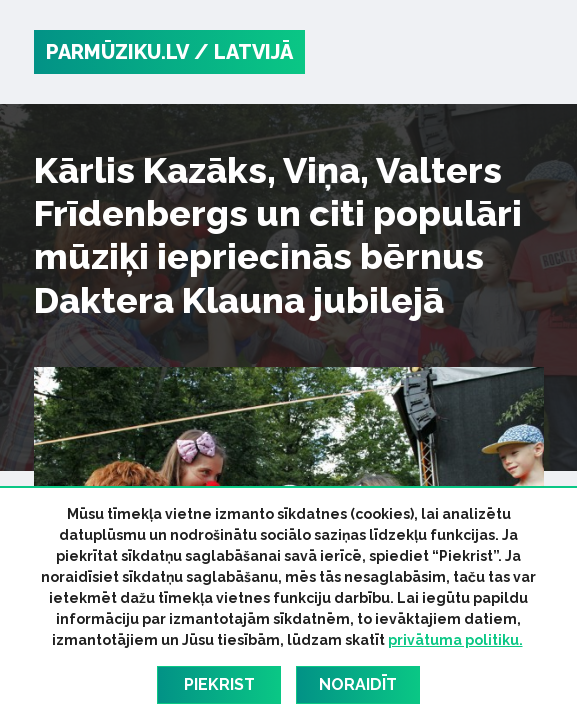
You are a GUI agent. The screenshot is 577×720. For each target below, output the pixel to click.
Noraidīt (358, 684)
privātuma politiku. (455, 640)
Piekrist (219, 684)
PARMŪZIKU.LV (117, 52)
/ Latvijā (243, 52)
